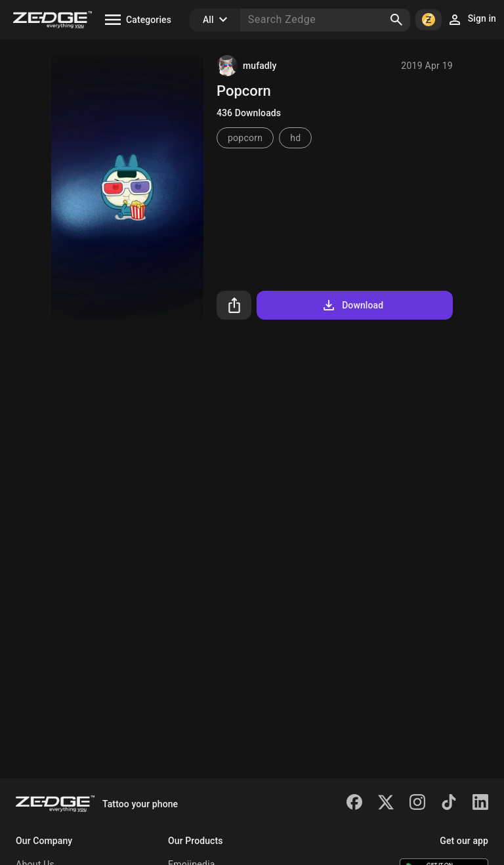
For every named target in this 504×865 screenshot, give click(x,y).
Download (352, 305)
